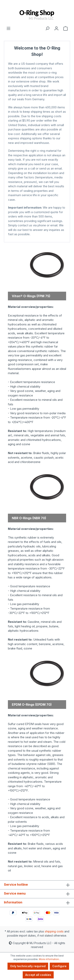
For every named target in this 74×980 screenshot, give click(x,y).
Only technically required (28, 966)
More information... (50, 959)
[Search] (47, 28)
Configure (59, 966)
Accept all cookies (38, 975)
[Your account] (56, 28)
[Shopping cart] (66, 28)
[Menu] (8, 28)
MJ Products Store (37, 238)
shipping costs (54, 931)
